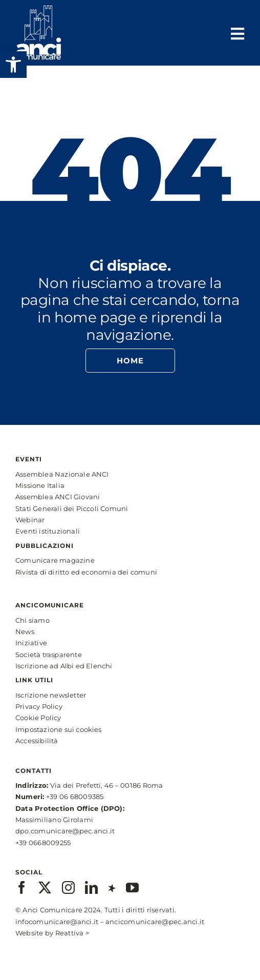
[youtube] (132, 887)
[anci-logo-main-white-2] (38, 9)
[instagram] (68, 887)
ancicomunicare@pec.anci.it (155, 922)
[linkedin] (91, 887)
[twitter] (45, 887)
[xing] (112, 887)
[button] (13, 65)
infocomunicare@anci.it (57, 922)
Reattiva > (72, 933)
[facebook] (22, 887)
